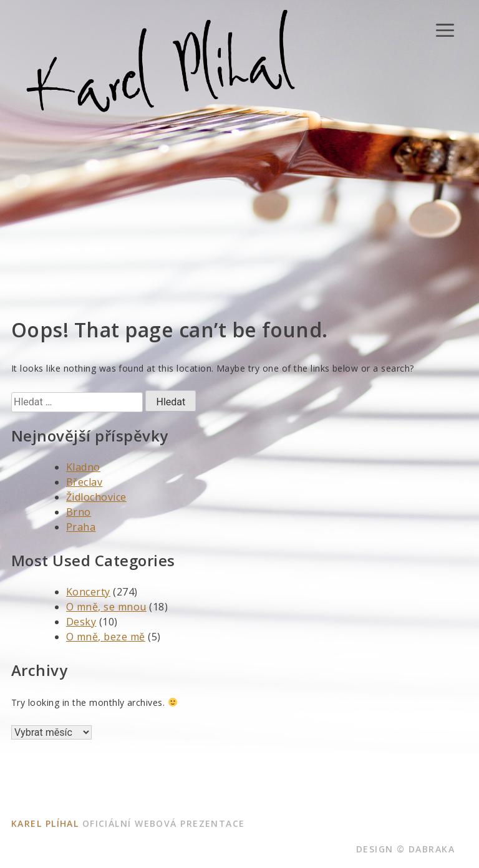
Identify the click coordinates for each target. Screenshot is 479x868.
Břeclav (84, 482)
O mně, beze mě (106, 637)
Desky (81, 622)
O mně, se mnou (106, 607)
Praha (81, 527)
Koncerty (88, 592)
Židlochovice (96, 497)
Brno (79, 512)
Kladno (83, 467)
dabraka (432, 849)
